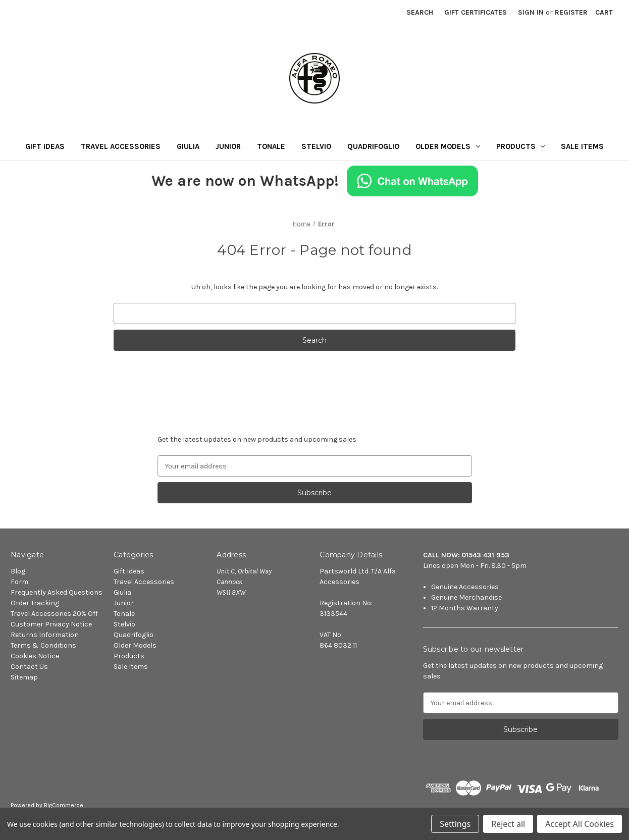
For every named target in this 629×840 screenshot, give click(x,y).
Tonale (271, 146)
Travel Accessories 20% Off (54, 614)
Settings (455, 824)
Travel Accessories (121, 146)
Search (420, 12)
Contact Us (29, 667)
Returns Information (45, 635)
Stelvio (316, 146)
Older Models (448, 146)
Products (521, 146)
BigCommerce (64, 805)
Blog (18, 571)
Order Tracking (35, 603)
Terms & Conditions (43, 645)
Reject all (508, 824)
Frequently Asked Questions (57, 592)
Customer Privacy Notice (51, 624)
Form (19, 582)
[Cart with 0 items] (604, 12)
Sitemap (24, 677)
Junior (228, 146)
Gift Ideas (45, 146)
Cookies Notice (35, 656)
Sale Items (582, 146)
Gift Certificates (476, 12)
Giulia (188, 146)
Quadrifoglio (373, 146)
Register (571, 12)
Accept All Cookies (580, 824)
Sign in (531, 12)
